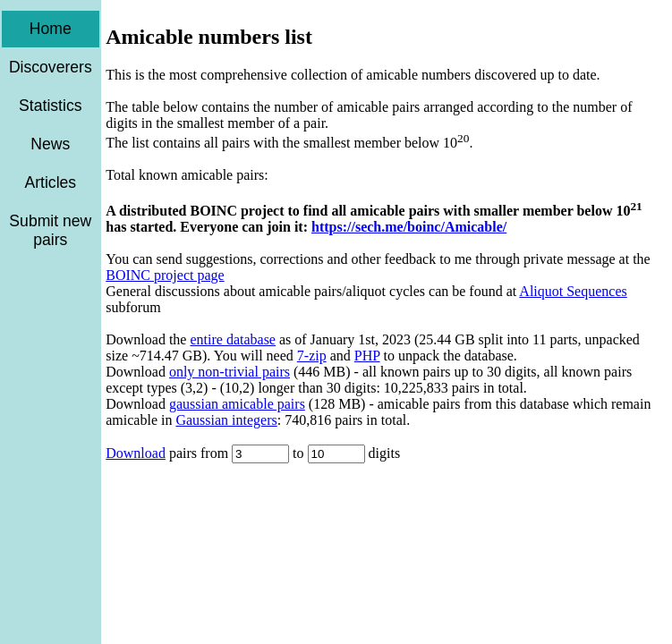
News (50, 144)
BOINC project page (165, 275)
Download (136, 453)
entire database (233, 339)
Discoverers (51, 67)
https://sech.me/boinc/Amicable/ (409, 227)
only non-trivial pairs (230, 372)
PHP (367, 356)
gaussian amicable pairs (237, 404)
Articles (50, 182)
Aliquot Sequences (573, 291)
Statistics (50, 106)
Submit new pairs (50, 230)
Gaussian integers (226, 420)
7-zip (312, 356)
